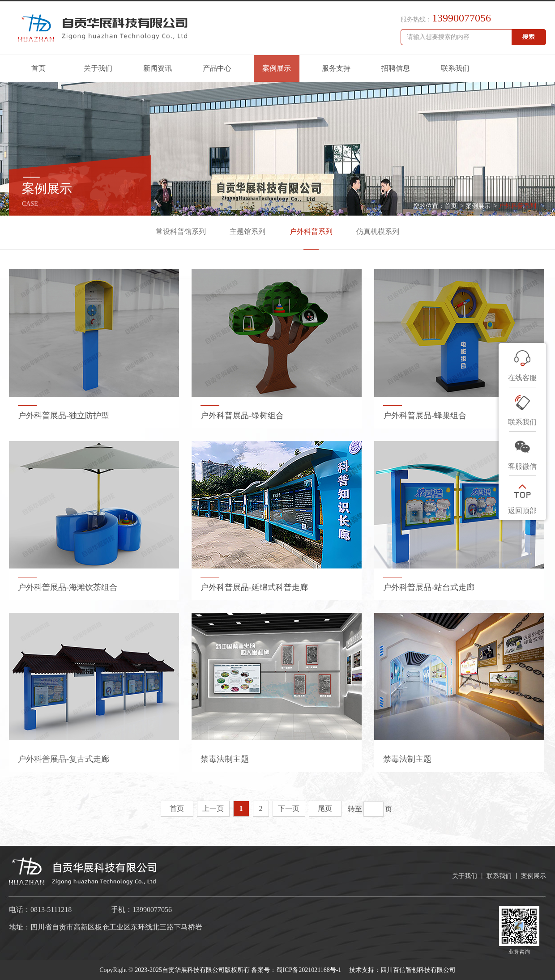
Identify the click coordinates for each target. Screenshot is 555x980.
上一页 (213, 808)
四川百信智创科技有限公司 (418, 970)
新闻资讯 (158, 68)
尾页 (325, 808)
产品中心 (217, 68)
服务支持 (336, 68)
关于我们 (98, 68)
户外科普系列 (517, 206)
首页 (38, 68)
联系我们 (455, 68)
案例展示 (277, 68)
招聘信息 (396, 68)
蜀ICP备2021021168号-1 (309, 970)
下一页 (289, 808)
